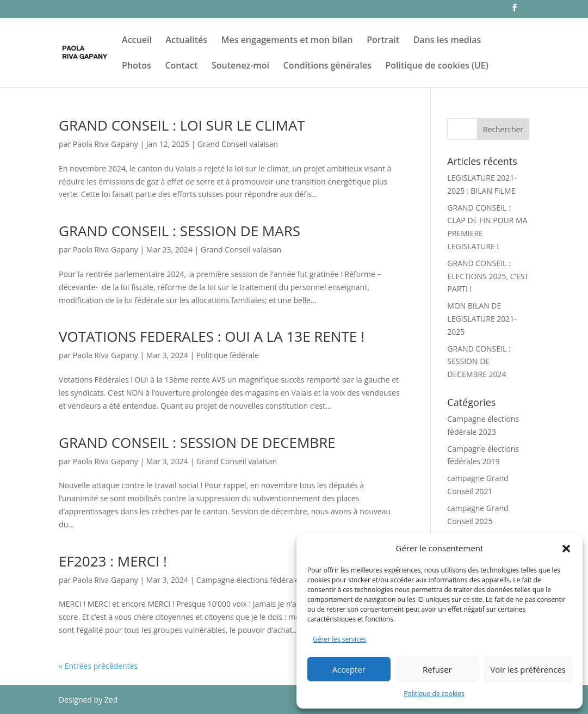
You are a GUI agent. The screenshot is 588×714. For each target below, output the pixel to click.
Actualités (187, 41)
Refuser (437, 669)
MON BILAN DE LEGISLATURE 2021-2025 (482, 319)
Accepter (349, 669)
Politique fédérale (228, 355)
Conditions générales (327, 66)
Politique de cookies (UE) (437, 66)
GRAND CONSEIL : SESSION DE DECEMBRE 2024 (479, 362)
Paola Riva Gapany (106, 144)
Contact (181, 66)
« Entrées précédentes (98, 666)
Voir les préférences (528, 669)
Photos (137, 66)
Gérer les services (339, 639)
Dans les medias (447, 41)
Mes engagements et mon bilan (287, 41)
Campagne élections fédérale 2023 (258, 580)
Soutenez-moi (240, 66)
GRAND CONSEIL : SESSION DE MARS (180, 231)
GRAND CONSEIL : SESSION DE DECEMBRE (197, 442)
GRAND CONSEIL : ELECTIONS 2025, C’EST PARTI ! (488, 276)
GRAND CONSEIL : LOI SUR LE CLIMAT (182, 125)
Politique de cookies (434, 694)
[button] (566, 549)
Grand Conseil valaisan (238, 144)
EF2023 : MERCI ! (113, 561)
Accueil (137, 41)
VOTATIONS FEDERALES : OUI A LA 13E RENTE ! (212, 336)
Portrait (383, 41)
